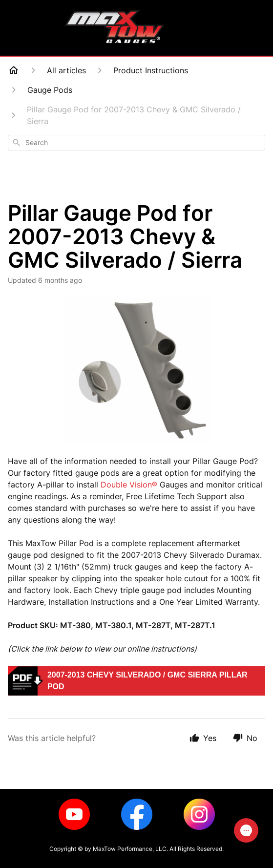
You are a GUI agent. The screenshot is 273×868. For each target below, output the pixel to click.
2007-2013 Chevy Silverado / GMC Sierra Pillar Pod (147, 681)
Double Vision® (129, 485)
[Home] (14, 70)
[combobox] (136, 143)
